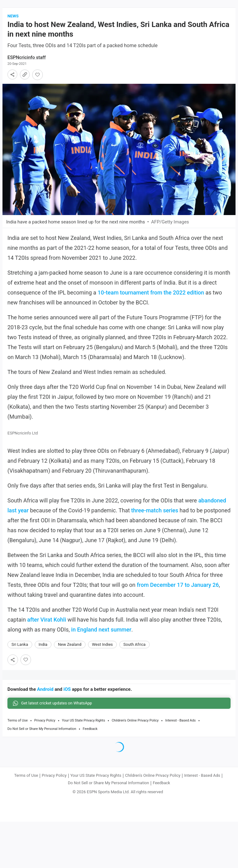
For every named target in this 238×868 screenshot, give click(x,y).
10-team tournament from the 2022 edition (151, 295)
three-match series (155, 513)
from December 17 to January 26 (178, 587)
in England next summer (101, 632)
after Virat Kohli (47, 622)
